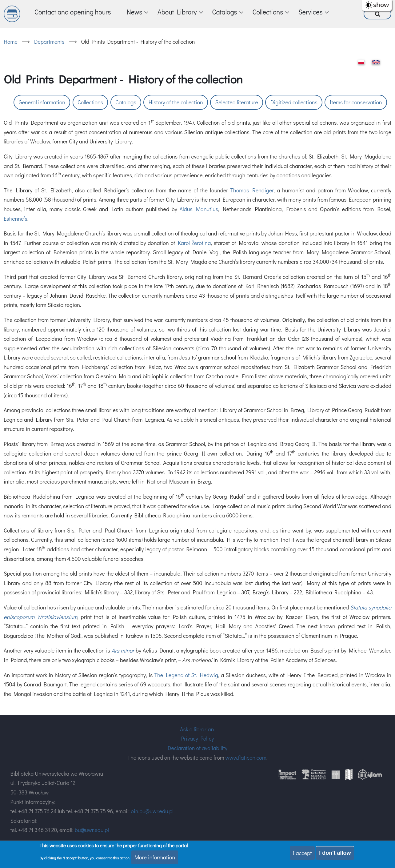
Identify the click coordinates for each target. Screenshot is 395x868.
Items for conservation (356, 102)
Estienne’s (16, 219)
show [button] (381, 5)
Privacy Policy (198, 738)
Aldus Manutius (199, 209)
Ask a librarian (197, 729)
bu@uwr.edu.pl (92, 830)
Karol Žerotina (194, 243)
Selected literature (237, 102)
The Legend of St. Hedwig (186, 675)
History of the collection (176, 102)
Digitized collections (294, 102)
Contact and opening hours (73, 12)
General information (42, 102)
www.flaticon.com (246, 757)
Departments (49, 42)
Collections (90, 102)
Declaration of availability (197, 748)
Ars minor (123, 650)
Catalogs (126, 102)
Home (11, 42)
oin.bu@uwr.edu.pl (152, 811)
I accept (302, 853)
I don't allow (335, 853)
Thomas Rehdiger (252, 190)
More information (155, 857)
